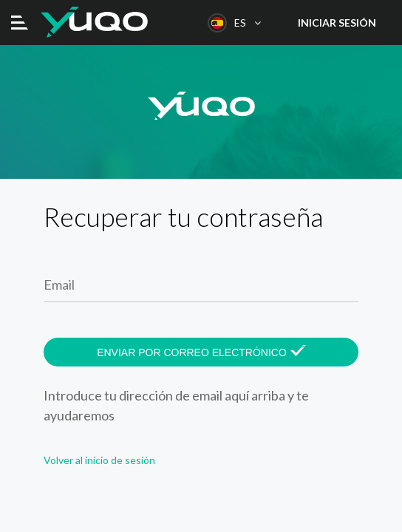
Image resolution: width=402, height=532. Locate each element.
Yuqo (94, 22)
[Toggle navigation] (20, 23)
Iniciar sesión (337, 23)
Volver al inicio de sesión (99, 460)
